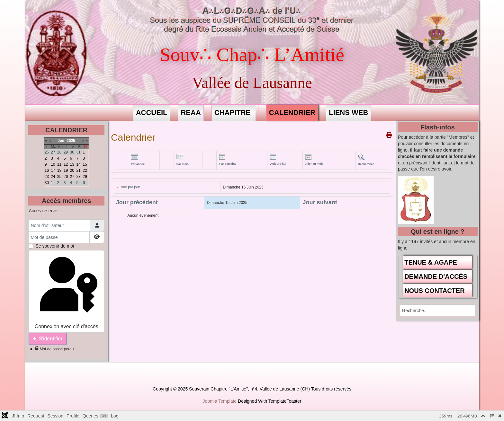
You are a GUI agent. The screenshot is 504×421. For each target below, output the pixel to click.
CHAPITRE (232, 113)
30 (47, 183)
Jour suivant (320, 202)
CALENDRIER (292, 113)
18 (59, 171)
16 (47, 171)
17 (53, 171)
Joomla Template (220, 401)
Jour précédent (137, 202)
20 (72, 171)
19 (66, 171)
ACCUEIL (152, 113)
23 (47, 177)
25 (59, 177)
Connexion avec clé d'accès (67, 291)
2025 (71, 141)
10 (53, 164)
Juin (62, 141)
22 (85, 171)
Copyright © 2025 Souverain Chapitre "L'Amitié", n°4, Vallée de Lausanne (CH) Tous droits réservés (252, 389)
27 (72, 177)
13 (72, 164)
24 (53, 177)
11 (59, 164)
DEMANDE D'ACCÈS (436, 276)
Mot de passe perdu (54, 349)
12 (66, 164)
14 (78, 164)
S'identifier (48, 339)
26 (66, 177)
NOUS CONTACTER (434, 291)
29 (85, 177)
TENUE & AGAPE (431, 262)
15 (85, 164)
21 (78, 171)
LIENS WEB (348, 113)
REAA (191, 113)
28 (78, 177)
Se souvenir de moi (55, 246)
